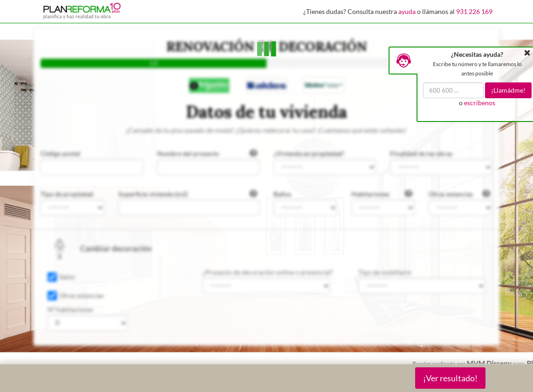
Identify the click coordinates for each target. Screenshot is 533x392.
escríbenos (480, 103)
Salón (67, 277)
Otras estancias (81, 295)
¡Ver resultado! (450, 378)
